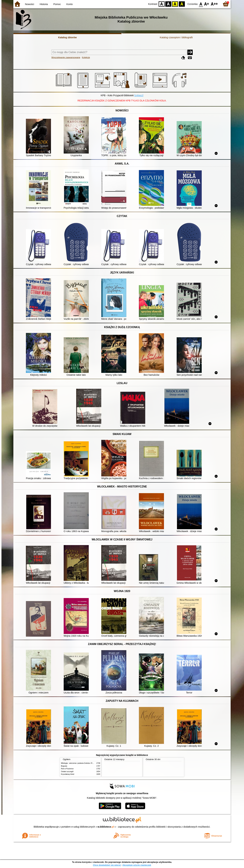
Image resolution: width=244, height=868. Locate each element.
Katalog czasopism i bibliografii (176, 37)
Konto (70, 4)
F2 (214, 4)
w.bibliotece (106, 827)
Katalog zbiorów (67, 37)
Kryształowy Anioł (68, 774)
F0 (201, 4)
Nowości (30, 4)
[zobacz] (139, 95)
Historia (44, 4)
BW (168, 4)
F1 (207, 4)
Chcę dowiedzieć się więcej (107, 865)
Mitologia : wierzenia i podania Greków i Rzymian (79, 763)
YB (175, 4)
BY (182, 4)
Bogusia (64, 766)
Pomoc (57, 4)
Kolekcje (86, 57)
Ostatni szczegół (67, 772)
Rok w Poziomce (67, 769)
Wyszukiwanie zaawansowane (66, 57)
